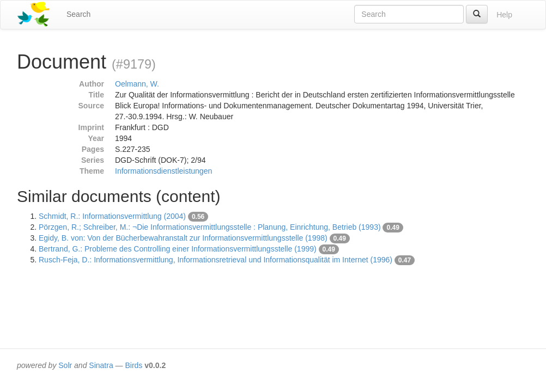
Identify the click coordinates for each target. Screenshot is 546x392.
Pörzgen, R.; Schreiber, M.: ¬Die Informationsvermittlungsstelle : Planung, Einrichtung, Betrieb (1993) (210, 227)
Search (78, 14)
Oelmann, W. (137, 84)
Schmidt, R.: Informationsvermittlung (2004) (112, 216)
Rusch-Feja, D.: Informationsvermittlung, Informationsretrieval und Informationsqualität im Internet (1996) (216, 260)
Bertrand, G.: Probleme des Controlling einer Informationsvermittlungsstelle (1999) (178, 249)
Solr (65, 365)
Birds (134, 365)
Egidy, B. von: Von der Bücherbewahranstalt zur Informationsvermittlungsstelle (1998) (183, 238)
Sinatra (101, 365)
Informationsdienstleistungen (163, 171)
